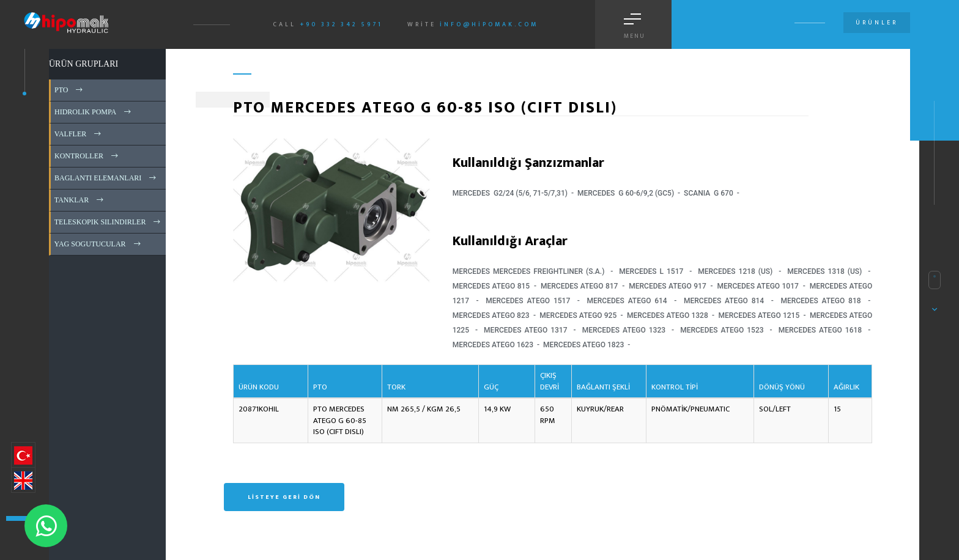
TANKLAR (80, 200)
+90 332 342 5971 (341, 24)
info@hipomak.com (489, 24)
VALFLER (79, 134)
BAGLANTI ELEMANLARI (106, 178)
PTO (69, 90)
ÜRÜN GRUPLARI (83, 64)
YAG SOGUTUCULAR (98, 244)
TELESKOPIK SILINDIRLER (108, 222)
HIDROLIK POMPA (94, 112)
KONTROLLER (87, 156)
